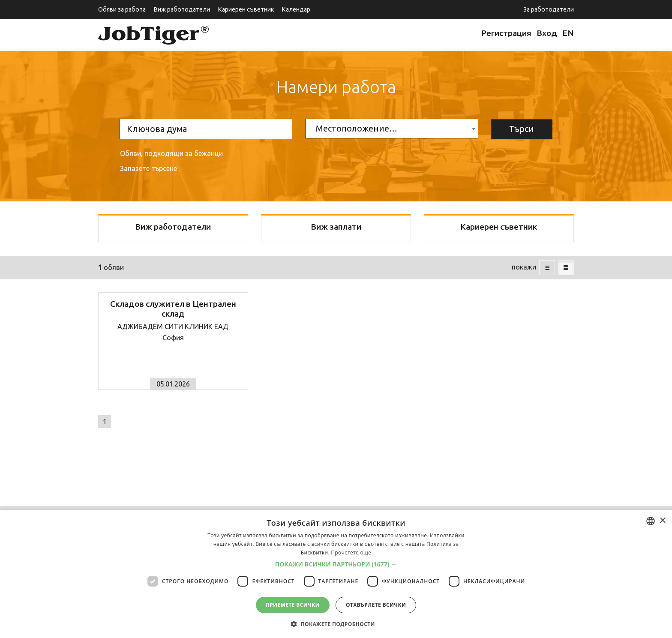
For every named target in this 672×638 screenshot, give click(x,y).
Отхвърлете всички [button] (376, 605)
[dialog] (336, 574)
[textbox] (391, 129)
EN (568, 33)
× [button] (662, 521)
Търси (522, 129)
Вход (547, 33)
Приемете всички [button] (293, 605)
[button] (336, 564)
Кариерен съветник (246, 9)
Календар (296, 9)
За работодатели (549, 9)
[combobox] (391, 129)
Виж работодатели (182, 9)
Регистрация (506, 33)
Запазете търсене (148, 168)
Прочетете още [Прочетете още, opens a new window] (351, 553)
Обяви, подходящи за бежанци (171, 153)
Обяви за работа (122, 9)
